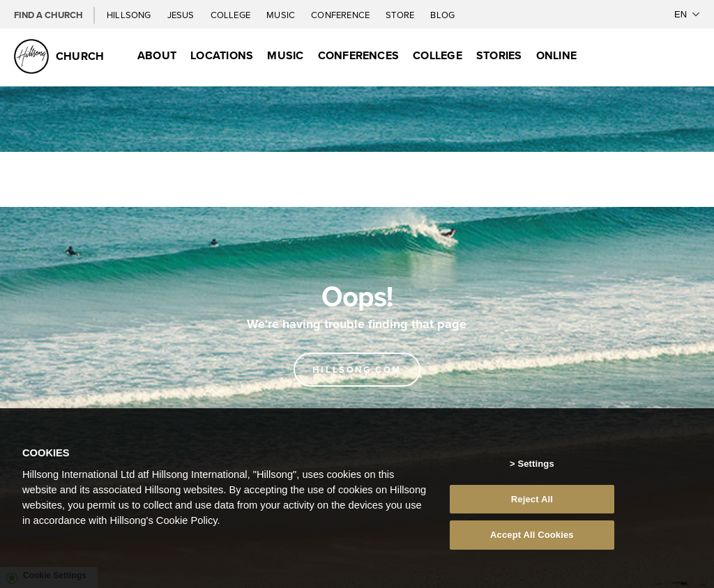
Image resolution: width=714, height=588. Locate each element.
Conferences (359, 55)
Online (556, 55)
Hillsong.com (357, 370)
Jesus (182, 15)
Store (401, 15)
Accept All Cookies (532, 535)
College (231, 15)
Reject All (532, 499)
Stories (499, 55)
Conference (341, 15)
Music (282, 15)
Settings (535, 464)
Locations (222, 55)
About (157, 55)
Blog (442, 15)
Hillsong (130, 15)
